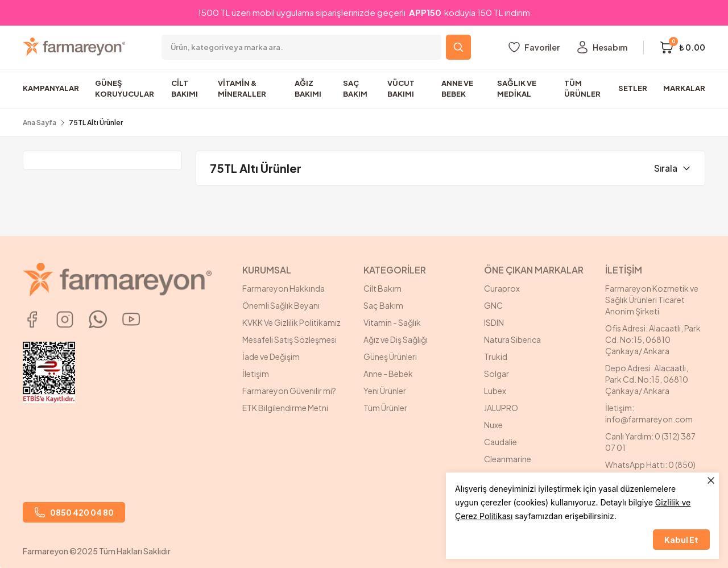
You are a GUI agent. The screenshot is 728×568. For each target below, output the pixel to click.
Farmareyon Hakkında (284, 288)
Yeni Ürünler (385, 391)
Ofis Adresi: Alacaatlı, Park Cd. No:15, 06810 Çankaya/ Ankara (653, 339)
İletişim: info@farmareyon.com (649, 413)
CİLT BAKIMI (185, 89)
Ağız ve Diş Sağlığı (396, 339)
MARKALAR (684, 88)
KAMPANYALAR (51, 88)
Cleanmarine (508, 459)
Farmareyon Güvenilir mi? (289, 391)
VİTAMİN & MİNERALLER (242, 89)
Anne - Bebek (388, 374)
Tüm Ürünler (385, 408)
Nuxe (493, 425)
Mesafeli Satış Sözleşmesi (289, 339)
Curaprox (502, 288)
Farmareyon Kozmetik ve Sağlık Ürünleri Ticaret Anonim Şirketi (652, 300)
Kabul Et (681, 540)
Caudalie (500, 442)
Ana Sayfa (40, 123)
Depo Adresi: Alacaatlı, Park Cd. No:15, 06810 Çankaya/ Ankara (647, 379)
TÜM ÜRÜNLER (582, 89)
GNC (493, 305)
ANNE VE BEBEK (457, 89)
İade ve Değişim (271, 356)
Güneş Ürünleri (390, 356)
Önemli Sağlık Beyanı (281, 305)
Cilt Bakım (382, 288)
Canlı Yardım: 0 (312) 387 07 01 (650, 442)
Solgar (497, 374)
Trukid (496, 356)
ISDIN (494, 322)
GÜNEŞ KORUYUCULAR (125, 89)
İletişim (256, 374)
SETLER (633, 88)
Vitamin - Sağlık (392, 322)
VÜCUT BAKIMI (401, 89)
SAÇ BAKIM (355, 89)
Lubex (495, 391)
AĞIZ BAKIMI (308, 89)
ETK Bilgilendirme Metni (285, 408)
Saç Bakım (383, 305)
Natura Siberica (512, 339)
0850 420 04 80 (74, 512)
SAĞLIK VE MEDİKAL (517, 89)
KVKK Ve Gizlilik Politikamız (291, 322)
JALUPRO (501, 408)
